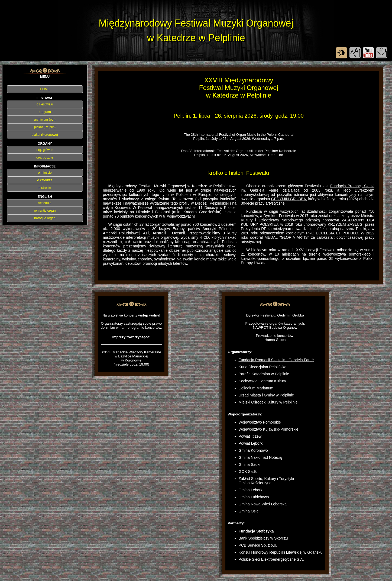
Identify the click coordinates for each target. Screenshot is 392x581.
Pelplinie (287, 395)
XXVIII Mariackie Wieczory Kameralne (131, 352)
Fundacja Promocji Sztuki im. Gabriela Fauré (276, 360)
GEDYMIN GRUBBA (289, 199)
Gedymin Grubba (291, 315)
